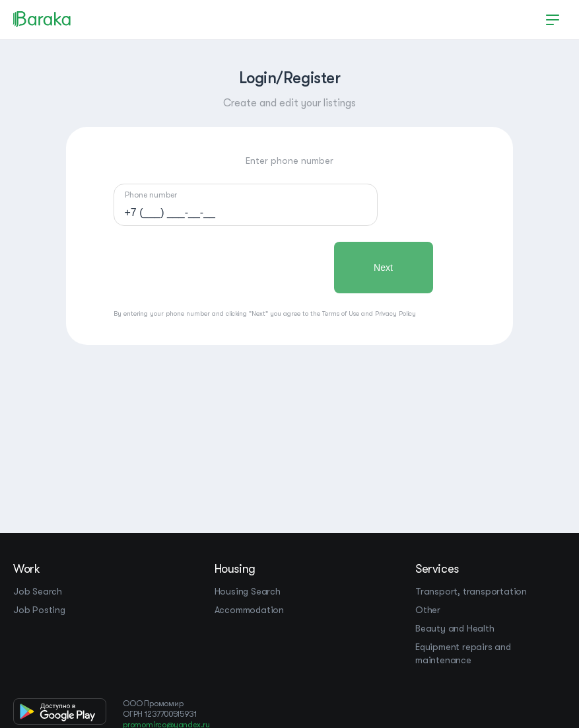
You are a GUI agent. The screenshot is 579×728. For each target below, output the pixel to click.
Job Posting (39, 610)
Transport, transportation (471, 591)
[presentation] (214, 268)
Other (428, 610)
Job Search (38, 591)
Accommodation (249, 610)
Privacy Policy (395, 313)
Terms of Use (341, 313)
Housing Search (248, 591)
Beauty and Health (455, 628)
